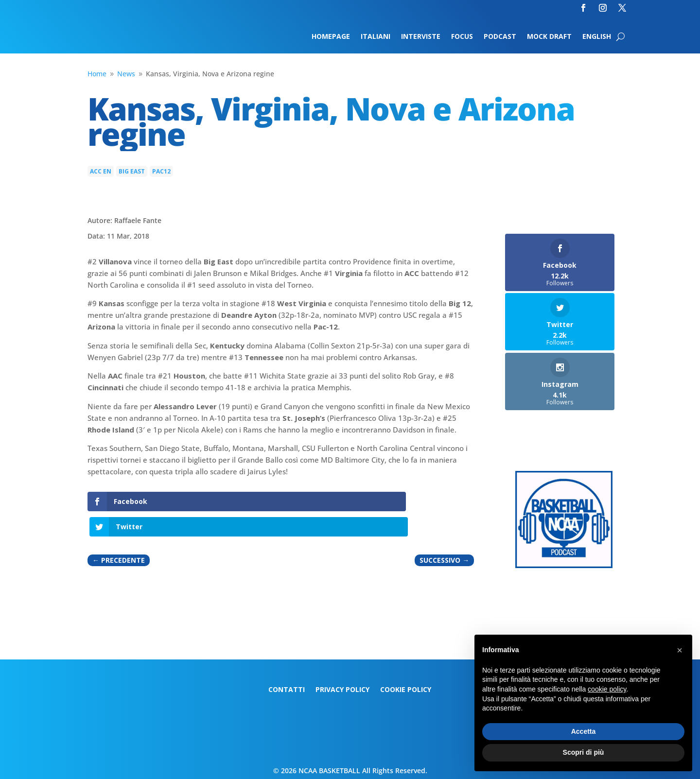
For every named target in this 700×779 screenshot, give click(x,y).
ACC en (101, 171)
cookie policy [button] (607, 689)
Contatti (287, 690)
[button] (680, 650)
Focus (462, 37)
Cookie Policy (406, 690)
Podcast (500, 37)
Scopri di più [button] (584, 752)
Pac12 (161, 171)
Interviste (421, 37)
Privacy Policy (342, 690)
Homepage (331, 37)
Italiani (376, 37)
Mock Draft (549, 37)
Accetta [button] (584, 731)
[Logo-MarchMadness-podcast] (564, 565)
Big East (132, 171)
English (597, 37)
